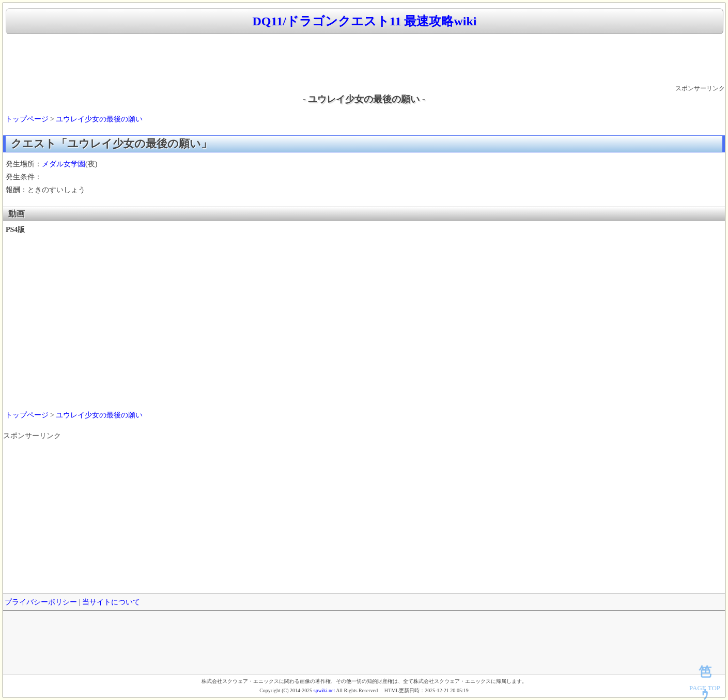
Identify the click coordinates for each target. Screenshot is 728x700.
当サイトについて (111, 602)
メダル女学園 (64, 164)
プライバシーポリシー (41, 602)
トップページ (27, 119)
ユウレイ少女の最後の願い (99, 119)
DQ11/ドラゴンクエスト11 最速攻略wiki (364, 21)
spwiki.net (324, 690)
